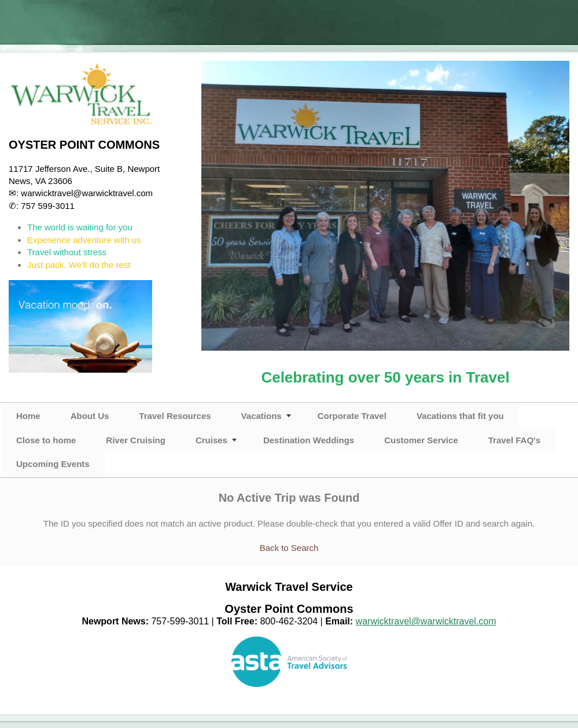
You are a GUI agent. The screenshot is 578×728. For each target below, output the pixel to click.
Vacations (262, 416)
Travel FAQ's (514, 440)
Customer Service (421, 440)
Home (28, 416)
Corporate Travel (352, 416)
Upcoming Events (53, 464)
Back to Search (289, 548)
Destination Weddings (309, 440)
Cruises (211, 440)
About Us (90, 416)
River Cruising (136, 440)
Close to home (46, 440)
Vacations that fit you (460, 416)
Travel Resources (175, 416)
